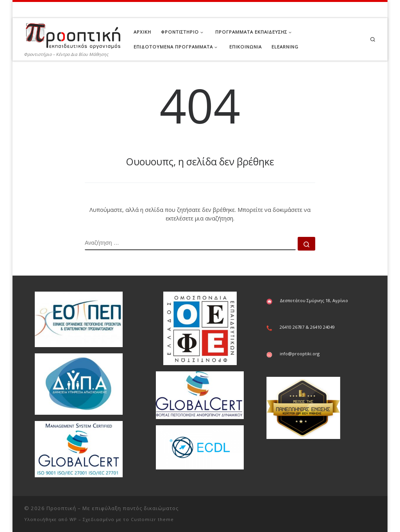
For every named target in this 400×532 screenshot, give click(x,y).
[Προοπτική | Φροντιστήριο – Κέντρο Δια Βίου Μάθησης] (73, 34)
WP (73, 519)
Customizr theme (152, 519)
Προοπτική (61, 508)
